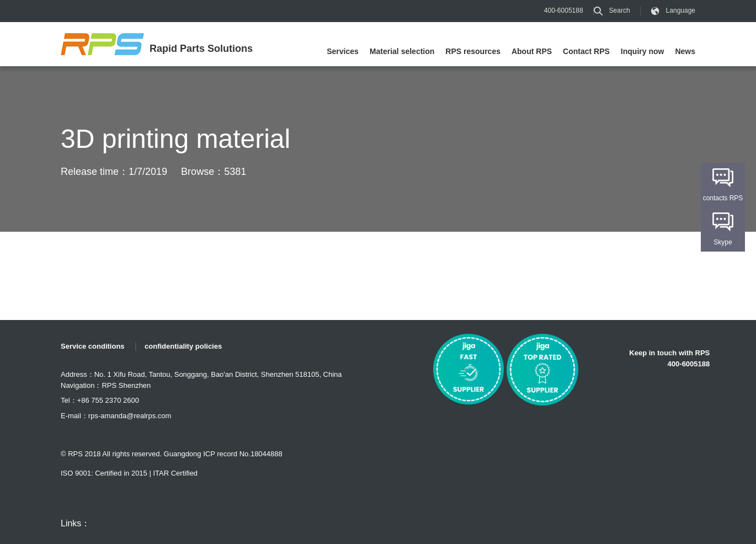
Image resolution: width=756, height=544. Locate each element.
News (685, 51)
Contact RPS (586, 51)
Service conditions (93, 346)
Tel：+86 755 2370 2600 (100, 400)
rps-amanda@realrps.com (130, 416)
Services (343, 51)
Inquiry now (643, 51)
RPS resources (473, 51)
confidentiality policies (183, 346)
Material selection (402, 51)
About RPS (532, 51)
